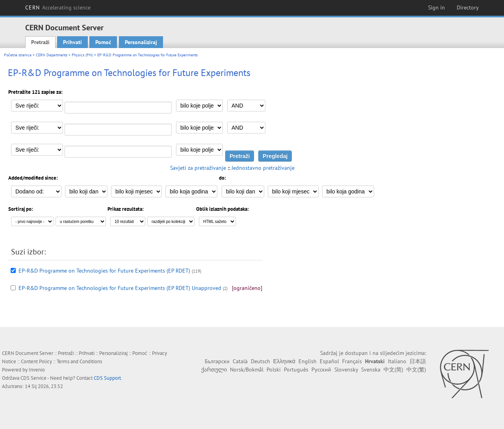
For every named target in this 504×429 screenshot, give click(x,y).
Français (352, 361)
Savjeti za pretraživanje (198, 168)
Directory (468, 7)
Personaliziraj (141, 42)
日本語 (418, 361)
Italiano (397, 361)
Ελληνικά (284, 361)
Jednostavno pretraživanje (263, 168)
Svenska (371, 370)
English (308, 361)
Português (296, 370)
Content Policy (36, 361)
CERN (58, 7)
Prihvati (72, 42)
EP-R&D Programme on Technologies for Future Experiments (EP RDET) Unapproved (120, 288)
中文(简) (393, 370)
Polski (274, 370)
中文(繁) (416, 370)
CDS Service (33, 378)
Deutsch (260, 361)
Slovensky (346, 370)
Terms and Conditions (79, 361)
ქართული (214, 370)
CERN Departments (52, 55)
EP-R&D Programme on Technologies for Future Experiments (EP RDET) (104, 271)
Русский (321, 370)
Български (217, 361)
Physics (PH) (82, 55)
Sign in (436, 7)
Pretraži (40, 42)
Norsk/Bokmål (247, 370)
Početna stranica (18, 55)
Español (329, 361)
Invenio (37, 370)
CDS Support (107, 378)
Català (240, 361)
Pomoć (103, 42)
